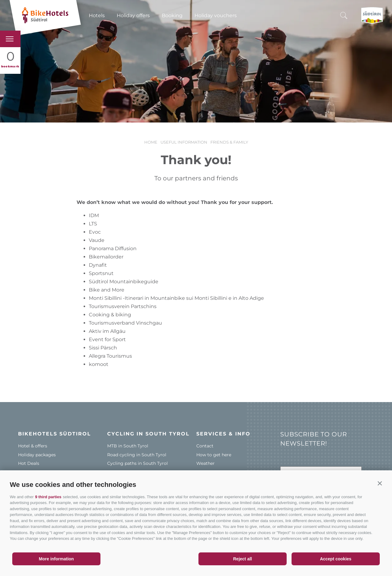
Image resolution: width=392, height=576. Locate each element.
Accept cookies (336, 559)
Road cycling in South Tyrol (137, 455)
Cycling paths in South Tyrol (138, 463)
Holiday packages (37, 455)
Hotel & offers (33, 446)
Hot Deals (29, 463)
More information (56, 559)
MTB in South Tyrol (128, 446)
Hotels (97, 15)
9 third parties (48, 497)
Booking (172, 15)
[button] (380, 483)
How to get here (214, 455)
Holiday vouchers (216, 15)
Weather (205, 463)
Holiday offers (133, 15)
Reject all (242, 559)
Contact (205, 446)
